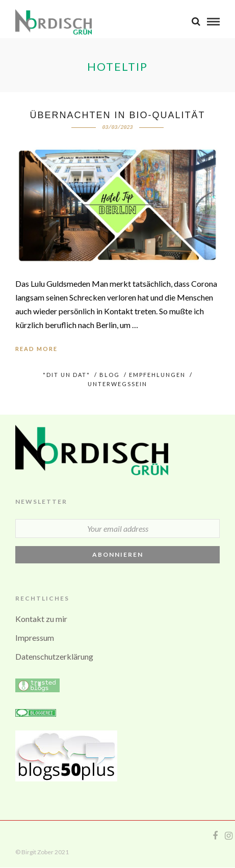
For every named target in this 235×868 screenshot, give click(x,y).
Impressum (35, 638)
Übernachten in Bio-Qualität (117, 115)
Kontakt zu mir (41, 619)
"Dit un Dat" (67, 375)
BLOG (110, 375)
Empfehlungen (157, 375)
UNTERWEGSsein (118, 384)
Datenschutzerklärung (54, 656)
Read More (36, 349)
